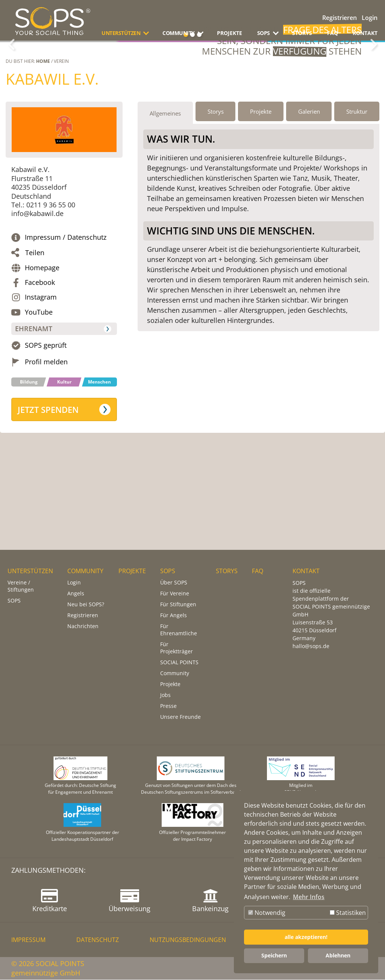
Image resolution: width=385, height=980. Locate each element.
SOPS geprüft (46, 420)
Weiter (374, 82)
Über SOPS (174, 583)
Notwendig (267, 913)
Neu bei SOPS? (86, 605)
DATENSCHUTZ (98, 940)
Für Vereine (175, 594)
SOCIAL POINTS (179, 663)
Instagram (41, 372)
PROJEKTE (230, 33)
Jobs (165, 695)
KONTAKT (365, 33)
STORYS (302, 33)
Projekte (170, 684)
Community (175, 673)
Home (43, 136)
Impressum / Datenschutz (66, 312)
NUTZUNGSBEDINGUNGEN (188, 940)
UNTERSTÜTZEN (30, 571)
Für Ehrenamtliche (179, 630)
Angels (76, 594)
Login (370, 18)
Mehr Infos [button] (309, 897)
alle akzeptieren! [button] (306, 937)
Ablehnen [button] (338, 955)
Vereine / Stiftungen (21, 586)
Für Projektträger (177, 648)
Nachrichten (83, 626)
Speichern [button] (274, 955)
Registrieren (340, 18)
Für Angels (174, 616)
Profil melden (46, 436)
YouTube (39, 386)
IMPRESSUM (28, 940)
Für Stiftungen (178, 605)
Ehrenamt (34, 403)
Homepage (42, 342)
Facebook (40, 357)
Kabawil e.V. (52, 153)
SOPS (14, 601)
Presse (168, 706)
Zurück (11, 82)
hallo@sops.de (311, 646)
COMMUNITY (85, 571)
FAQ (333, 33)
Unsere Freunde (180, 717)
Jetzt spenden (48, 484)
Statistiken (348, 913)
